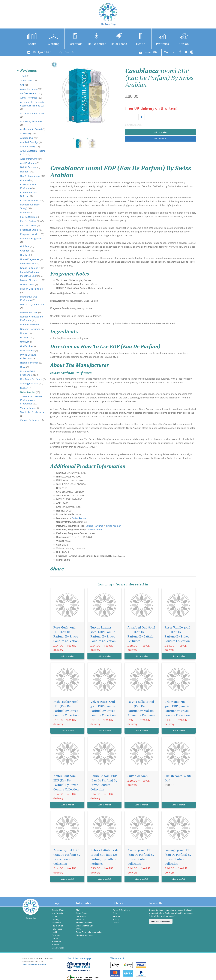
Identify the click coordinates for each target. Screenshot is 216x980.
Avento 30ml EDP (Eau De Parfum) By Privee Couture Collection (141, 857)
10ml (25, 76)
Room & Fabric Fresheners (29, 373)
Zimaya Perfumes (32, 420)
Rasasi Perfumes (32, 363)
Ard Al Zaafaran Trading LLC (33, 153)
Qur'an (184, 44)
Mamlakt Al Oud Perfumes (29, 298)
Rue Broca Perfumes (33, 379)
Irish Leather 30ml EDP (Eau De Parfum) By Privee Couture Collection (66, 709)
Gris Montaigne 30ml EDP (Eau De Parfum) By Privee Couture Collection (177, 709)
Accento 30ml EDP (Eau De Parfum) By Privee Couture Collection (67, 857)
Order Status (82, 913)
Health (141, 44)
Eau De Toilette (30, 225)
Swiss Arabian (30, 392)
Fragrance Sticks (31, 230)
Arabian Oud (29, 138)
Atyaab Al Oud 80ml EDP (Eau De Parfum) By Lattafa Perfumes (141, 634)
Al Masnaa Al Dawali (33, 129)
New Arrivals (57, 913)
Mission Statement (84, 923)
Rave (25, 367)
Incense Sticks (30, 263)
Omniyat (26, 342)
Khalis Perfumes (32, 268)
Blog (78, 910)
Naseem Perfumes (32, 329)
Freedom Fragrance (31, 240)
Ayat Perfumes (30, 163)
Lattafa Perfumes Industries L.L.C (31, 274)
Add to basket (160, 132)
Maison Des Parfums (31, 290)
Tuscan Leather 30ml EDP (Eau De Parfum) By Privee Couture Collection (103, 634)
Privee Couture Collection (28, 356)
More (169, 52)
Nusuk (26, 333)
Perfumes (162, 44)
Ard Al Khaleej (30, 146)
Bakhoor (27, 172)
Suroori (26, 388)
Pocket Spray (29, 350)
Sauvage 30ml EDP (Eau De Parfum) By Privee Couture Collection (178, 857)
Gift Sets (27, 246)
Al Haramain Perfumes (32, 115)
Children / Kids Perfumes (28, 186)
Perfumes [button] (29, 71)
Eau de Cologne (30, 217)
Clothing (54, 44)
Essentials (75, 44)
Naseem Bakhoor (31, 325)
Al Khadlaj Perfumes (31, 123)
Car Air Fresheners (33, 176)
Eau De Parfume (94, 526)
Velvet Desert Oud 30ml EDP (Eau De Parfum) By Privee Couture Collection (103, 709)
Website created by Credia (34, 964)
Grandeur (28, 251)
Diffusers (27, 212)
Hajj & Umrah (97, 44)
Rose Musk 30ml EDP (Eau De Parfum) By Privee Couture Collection (66, 634)
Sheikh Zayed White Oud (178, 778)
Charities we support (85, 935)
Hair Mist (27, 255)
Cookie (116, 923)
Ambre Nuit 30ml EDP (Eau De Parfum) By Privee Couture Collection (66, 783)
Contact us (81, 916)
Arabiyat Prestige (31, 142)
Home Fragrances (33, 259)
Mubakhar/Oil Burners (32, 306)
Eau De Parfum (32, 221)
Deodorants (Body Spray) (30, 206)
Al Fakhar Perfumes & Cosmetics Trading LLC (32, 105)
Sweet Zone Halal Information (89, 932)
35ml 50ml (29, 80)
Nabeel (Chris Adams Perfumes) (31, 318)
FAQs (78, 929)
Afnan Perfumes (31, 89)
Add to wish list (160, 139)
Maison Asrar (29, 284)
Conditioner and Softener (29, 194)
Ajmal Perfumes (31, 98)
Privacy (116, 919)
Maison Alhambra (33, 280)
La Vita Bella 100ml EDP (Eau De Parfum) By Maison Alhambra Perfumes (141, 709)
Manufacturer (58, 948)
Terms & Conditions (121, 910)
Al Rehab (28, 133)
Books (32, 44)
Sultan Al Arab (138, 776)
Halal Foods (119, 44)
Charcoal (27, 180)
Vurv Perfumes (30, 408)
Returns (116, 916)
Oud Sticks (28, 346)
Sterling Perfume (32, 383)
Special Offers (58, 910)
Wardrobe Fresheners (32, 414)
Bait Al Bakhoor (30, 167)
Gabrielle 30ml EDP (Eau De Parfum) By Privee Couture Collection (104, 783)
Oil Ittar (27, 337)
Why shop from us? (85, 926)
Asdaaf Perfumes (31, 159)
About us (80, 919)
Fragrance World (32, 234)
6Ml (25, 85)
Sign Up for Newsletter (161, 921)
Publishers (57, 941)
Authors (55, 945)
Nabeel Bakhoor (31, 312)
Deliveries (117, 913)
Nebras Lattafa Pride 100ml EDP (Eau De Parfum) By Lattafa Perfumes (104, 857)
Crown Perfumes (32, 200)
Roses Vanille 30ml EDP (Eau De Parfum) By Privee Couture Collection (177, 634)
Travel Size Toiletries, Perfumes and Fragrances (32, 400)
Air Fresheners (31, 93)
